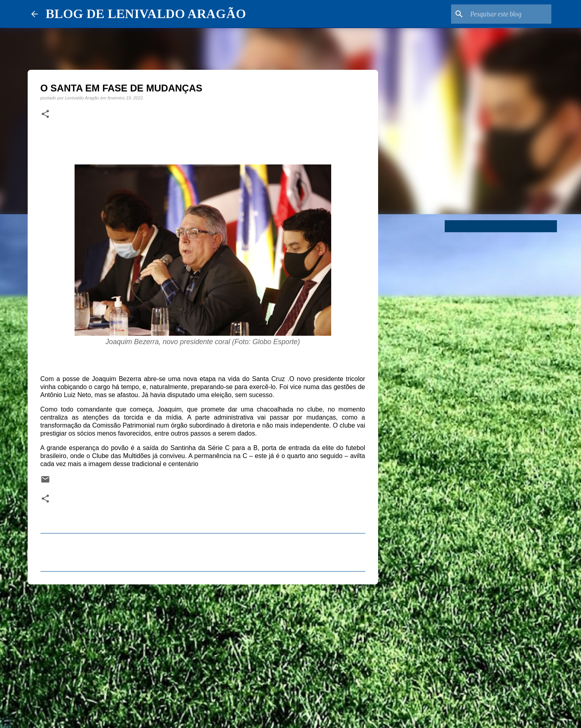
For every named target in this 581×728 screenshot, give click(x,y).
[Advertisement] (203, 653)
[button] (45, 114)
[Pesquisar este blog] (509, 14)
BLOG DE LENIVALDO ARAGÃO (146, 14)
